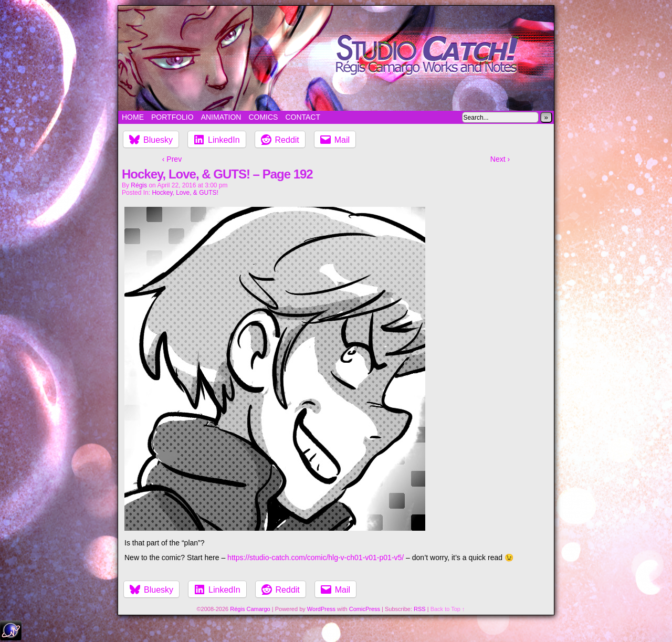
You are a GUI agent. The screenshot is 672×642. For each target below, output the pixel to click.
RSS (420, 609)
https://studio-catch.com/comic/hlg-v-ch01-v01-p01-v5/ (316, 557)
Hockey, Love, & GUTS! (185, 193)
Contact (303, 117)
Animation (221, 117)
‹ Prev (172, 159)
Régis (139, 185)
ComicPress (365, 609)
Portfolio (172, 117)
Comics (263, 117)
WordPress (321, 609)
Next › (500, 159)
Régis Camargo (250, 609)
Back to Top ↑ (448, 609)
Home (133, 117)
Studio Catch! (336, 58)
